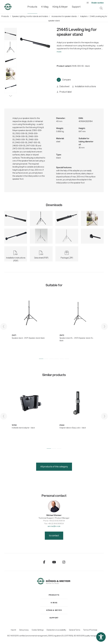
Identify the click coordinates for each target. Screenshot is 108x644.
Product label (64, 92)
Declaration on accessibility (56, 630)
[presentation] (4, 326)
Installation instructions (84, 86)
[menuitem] (32, 7)
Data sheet (63, 86)
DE (88, 3)
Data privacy (24, 630)
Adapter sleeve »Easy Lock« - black (73, 428)
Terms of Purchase (90, 630)
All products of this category (54, 466)
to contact (54, 535)
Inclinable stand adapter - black (23, 428)
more (59, 52)
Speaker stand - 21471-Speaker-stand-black (28, 338)
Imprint (13, 630)
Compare (66, 80)
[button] (41, 359)
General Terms (75, 630)
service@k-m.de (54, 526)
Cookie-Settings (38, 630)
